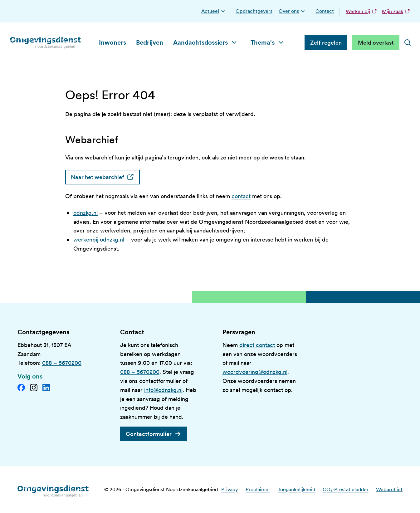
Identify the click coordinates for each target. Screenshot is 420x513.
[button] (223, 11)
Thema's (263, 42)
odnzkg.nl (85, 213)
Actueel (210, 11)
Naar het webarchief (105, 177)
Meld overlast (376, 43)
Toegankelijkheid (296, 489)
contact (241, 196)
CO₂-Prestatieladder (346, 489)
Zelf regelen (326, 43)
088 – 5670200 (62, 363)
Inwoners (112, 42)
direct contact (257, 345)
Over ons (289, 11)
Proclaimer (258, 489)
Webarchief (389, 489)
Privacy (230, 489)
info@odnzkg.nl (163, 390)
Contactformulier (149, 434)
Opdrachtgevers (254, 11)
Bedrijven (150, 42)
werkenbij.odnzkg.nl (99, 239)
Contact (325, 11)
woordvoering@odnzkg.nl (255, 372)
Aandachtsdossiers (200, 42)
